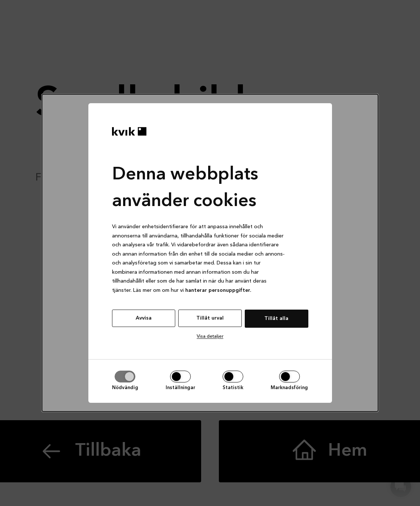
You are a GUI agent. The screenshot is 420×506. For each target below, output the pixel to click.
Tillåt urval (210, 318)
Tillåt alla (276, 318)
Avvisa (144, 318)
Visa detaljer (210, 336)
